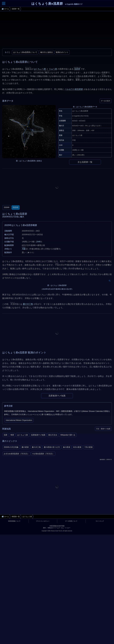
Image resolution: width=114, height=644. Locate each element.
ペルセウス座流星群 (74, 89)
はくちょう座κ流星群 (57, 4)
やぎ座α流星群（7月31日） (43, 516)
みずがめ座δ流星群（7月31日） (16, 516)
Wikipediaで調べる (68, 497)
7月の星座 (89, 509)
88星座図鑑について (14, 583)
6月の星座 (77, 509)
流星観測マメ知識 (57, 458)
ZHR (38, 242)
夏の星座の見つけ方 (52, 509)
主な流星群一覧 (85, 162)
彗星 (12, 497)
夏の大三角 (28, 366)
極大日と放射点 (47, 52)
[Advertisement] (57, 31)
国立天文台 (53, 497)
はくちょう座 (40, 69)
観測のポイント (62, 52)
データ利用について (71, 583)
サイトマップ (100, 583)
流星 (6, 497)
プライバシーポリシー (43, 583)
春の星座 (67, 509)
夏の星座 (25, 509)
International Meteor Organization (19, 482)
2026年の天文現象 (11, 509)
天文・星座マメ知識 (103, 491)
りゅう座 (53, 69)
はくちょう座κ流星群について (25, 52)
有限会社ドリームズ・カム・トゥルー (59, 590)
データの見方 (106, 101)
